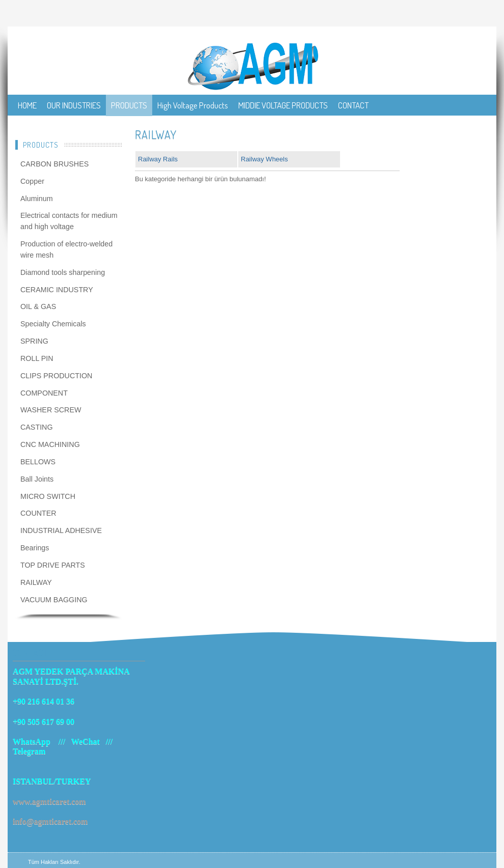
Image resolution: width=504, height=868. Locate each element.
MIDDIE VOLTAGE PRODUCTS (283, 105)
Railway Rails (158, 159)
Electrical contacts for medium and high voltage (69, 221)
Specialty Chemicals (53, 324)
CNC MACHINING (50, 444)
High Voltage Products (193, 105)
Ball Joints (37, 479)
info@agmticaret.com (50, 821)
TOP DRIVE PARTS (53, 565)
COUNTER (38, 513)
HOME (27, 105)
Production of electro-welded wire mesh (66, 249)
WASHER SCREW (51, 410)
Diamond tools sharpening (63, 272)
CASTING (37, 427)
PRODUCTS (129, 105)
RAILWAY (36, 582)
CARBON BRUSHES (54, 164)
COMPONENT (44, 393)
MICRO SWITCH (48, 496)
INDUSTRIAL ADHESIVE (61, 530)
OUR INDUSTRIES (74, 105)
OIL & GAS (38, 306)
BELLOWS (38, 462)
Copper (32, 181)
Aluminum (37, 199)
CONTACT (353, 105)
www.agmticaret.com (49, 802)
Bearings (35, 548)
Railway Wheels (264, 159)
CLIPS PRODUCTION (56, 376)
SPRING (34, 341)
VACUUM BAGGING (54, 600)
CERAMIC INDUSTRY (57, 290)
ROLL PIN (37, 358)
